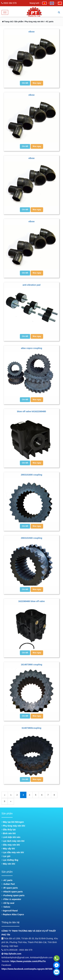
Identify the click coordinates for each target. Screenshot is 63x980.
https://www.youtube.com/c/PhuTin (28, 961)
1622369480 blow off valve (31, 601)
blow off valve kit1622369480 (31, 411)
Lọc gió (6, 856)
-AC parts (7, 880)
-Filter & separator (11, 899)
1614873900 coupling (31, 665)
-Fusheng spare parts (13, 895)
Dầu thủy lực (9, 830)
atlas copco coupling (31, 348)
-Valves (6, 907)
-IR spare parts (10, 888)
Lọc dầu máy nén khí (13, 852)
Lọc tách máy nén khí (13, 841)
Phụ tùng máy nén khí (13, 826)
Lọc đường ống (10, 860)
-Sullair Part (8, 884)
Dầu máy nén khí (11, 845)
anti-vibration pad (31, 285)
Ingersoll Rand (10, 911)
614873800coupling (31, 728)
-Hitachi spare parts (12, 892)
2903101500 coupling (31, 538)
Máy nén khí (8, 864)
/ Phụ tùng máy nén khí (34, 22)
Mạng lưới (34, 3)
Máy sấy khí (8, 849)
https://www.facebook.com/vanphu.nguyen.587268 (27, 969)
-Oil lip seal (8, 903)
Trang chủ (7, 22)
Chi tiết (25, 83)
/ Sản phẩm (18, 22)
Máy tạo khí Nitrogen (13, 822)
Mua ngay (37, 83)
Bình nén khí (9, 833)
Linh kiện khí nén (11, 837)
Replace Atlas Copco (13, 914)
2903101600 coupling (31, 475)
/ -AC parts (49, 22)
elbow (32, 32)
